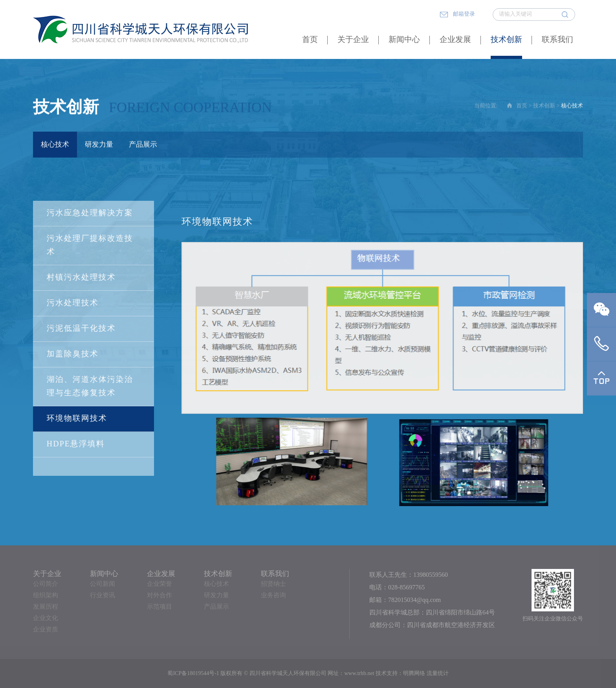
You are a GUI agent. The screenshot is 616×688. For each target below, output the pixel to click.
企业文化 (46, 618)
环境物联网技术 (77, 419)
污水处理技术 (72, 303)
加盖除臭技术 (72, 354)
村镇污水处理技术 (81, 278)
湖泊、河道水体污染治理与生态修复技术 (90, 386)
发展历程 (46, 607)
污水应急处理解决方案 (90, 213)
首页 (310, 40)
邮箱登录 (457, 15)
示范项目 (159, 607)
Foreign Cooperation (190, 108)
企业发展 (455, 40)
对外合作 (159, 595)
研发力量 (99, 145)
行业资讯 (103, 595)
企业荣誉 (159, 584)
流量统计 (438, 674)
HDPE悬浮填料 (75, 444)
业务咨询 (273, 595)
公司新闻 (103, 584)
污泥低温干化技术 (81, 329)
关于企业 (353, 40)
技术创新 (506, 40)
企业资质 (46, 630)
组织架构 (46, 595)
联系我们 (557, 40)
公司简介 (46, 584)
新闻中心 (404, 40)
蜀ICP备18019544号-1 (193, 674)
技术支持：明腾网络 (400, 674)
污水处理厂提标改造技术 (90, 245)
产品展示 (143, 145)
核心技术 (55, 145)
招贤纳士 (273, 584)
